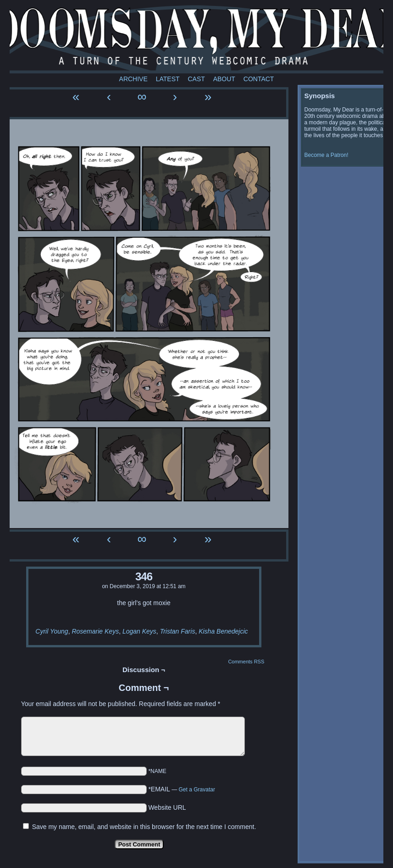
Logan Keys (139, 631)
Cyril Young (52, 631)
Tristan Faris (178, 631)
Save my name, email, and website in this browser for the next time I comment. (144, 827)
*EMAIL (182, 789)
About (224, 79)
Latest (168, 79)
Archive (133, 79)
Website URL (167, 807)
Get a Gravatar (197, 790)
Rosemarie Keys (95, 631)
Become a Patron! (327, 155)
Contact (259, 79)
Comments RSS (246, 662)
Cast (196, 79)
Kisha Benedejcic (223, 631)
